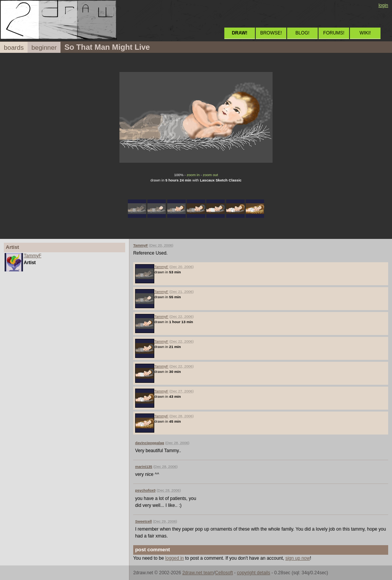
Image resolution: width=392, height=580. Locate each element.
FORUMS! (334, 33)
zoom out (210, 175)
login (383, 5)
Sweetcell (144, 521)
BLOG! (303, 33)
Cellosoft (224, 573)
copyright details (254, 573)
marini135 (144, 466)
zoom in (193, 175)
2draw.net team (198, 573)
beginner (44, 48)
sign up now (297, 558)
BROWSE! (271, 33)
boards (14, 48)
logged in (175, 558)
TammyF (33, 256)
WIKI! (365, 33)
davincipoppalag (150, 443)
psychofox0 (145, 490)
